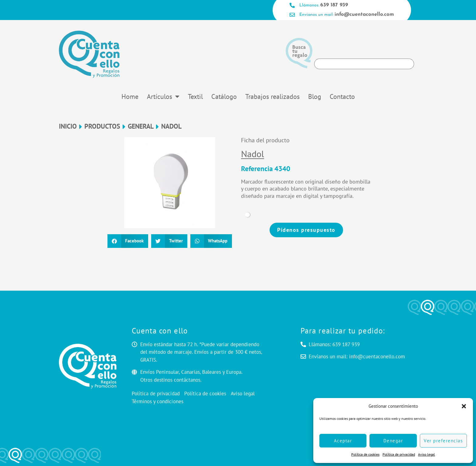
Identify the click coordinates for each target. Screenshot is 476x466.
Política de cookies (365, 454)
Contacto (342, 96)
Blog (315, 96)
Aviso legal (427, 454)
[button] (464, 406)
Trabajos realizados (272, 96)
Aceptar (343, 441)
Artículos (163, 96)
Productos (102, 126)
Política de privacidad (399, 454)
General (141, 126)
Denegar (393, 441)
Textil (195, 96)
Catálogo (224, 96)
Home (130, 96)
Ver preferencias (443, 441)
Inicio (68, 126)
